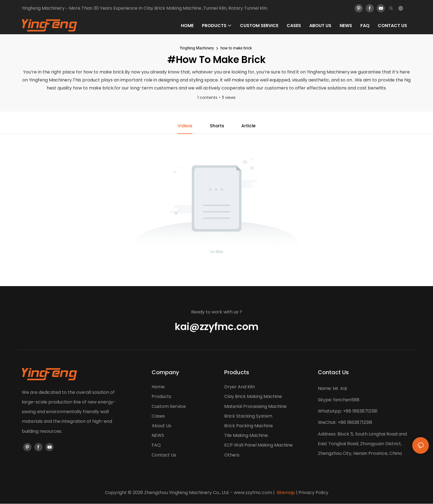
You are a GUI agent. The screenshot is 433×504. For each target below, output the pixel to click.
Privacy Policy (313, 493)
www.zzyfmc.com (253, 493)
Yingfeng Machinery (197, 48)
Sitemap (285, 493)
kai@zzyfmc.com (217, 327)
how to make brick (236, 48)
